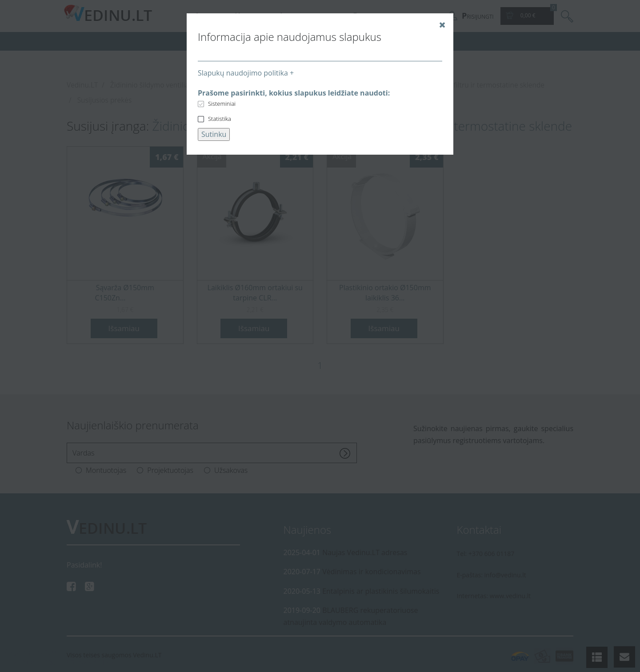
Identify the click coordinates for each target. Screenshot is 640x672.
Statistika (220, 119)
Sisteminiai (222, 104)
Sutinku (214, 134)
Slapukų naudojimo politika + (246, 73)
